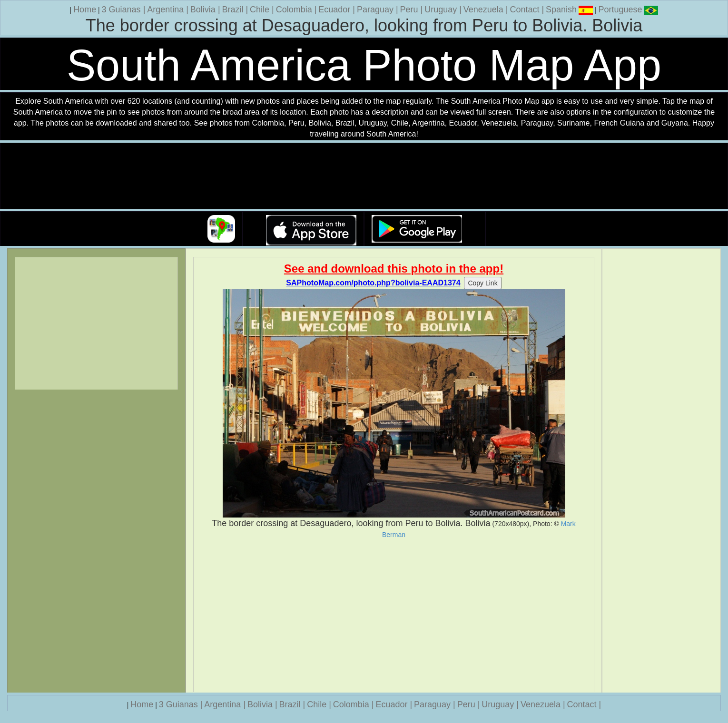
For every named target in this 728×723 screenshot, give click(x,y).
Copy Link (482, 283)
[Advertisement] (394, 616)
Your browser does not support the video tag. (364, 176)
